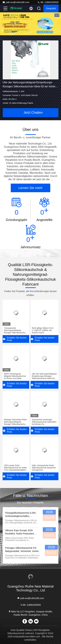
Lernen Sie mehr (31, 188)
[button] (14, 32)
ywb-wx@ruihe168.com (16, 2)
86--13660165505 (48, 2)
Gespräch (51, 8)
